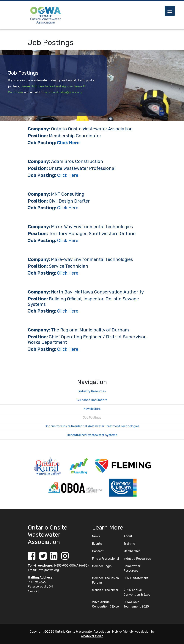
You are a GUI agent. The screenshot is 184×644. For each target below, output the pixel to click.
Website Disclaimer (105, 590)
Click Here (68, 143)
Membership (132, 551)
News (96, 536)
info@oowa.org (48, 570)
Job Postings (92, 418)
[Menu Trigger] (170, 11)
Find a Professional (106, 559)
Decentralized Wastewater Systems (92, 435)
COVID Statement (136, 578)
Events (97, 544)
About (128, 536)
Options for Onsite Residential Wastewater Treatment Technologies (92, 426)
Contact (98, 551)
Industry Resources (92, 391)
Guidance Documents (92, 400)
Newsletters (92, 409)
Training (129, 544)
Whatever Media (92, 636)
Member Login (102, 566)
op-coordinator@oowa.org (63, 92)
